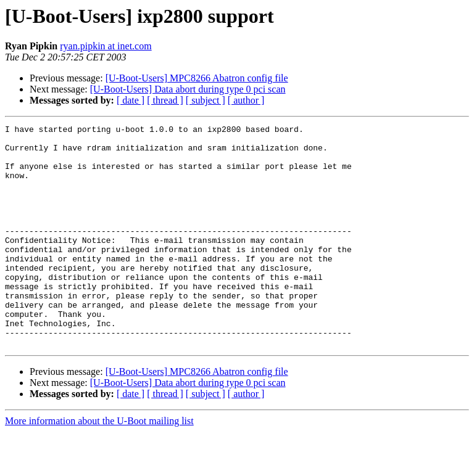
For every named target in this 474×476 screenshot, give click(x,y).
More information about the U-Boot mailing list (99, 465)
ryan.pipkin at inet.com (106, 46)
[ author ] (246, 100)
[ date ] (131, 100)
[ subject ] (206, 100)
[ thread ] (165, 100)
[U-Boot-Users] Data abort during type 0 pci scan (188, 89)
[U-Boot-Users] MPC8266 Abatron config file (197, 78)
